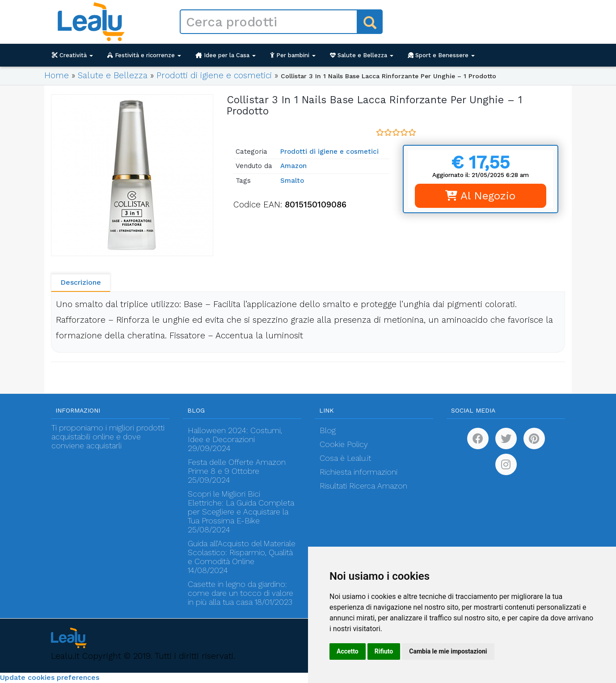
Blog (328, 430)
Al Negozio (480, 196)
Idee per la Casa (226, 55)
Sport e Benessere (441, 55)
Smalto (292, 181)
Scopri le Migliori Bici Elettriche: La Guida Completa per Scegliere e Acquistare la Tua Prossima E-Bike (241, 507)
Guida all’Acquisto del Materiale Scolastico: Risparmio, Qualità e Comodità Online (242, 552)
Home (57, 75)
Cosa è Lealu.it (345, 458)
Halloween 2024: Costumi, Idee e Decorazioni (235, 435)
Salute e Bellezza (362, 55)
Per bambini (293, 55)
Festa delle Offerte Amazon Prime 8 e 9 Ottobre (237, 467)
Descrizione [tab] (81, 282)
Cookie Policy (344, 444)
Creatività (72, 55)
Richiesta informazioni (359, 472)
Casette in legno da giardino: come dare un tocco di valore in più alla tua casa (240, 593)
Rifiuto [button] (384, 651)
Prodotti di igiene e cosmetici (214, 75)
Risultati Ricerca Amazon (363, 486)
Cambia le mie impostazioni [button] (448, 651)
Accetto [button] (348, 651)
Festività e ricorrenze (144, 55)
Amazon (293, 166)
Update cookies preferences (50, 677)
